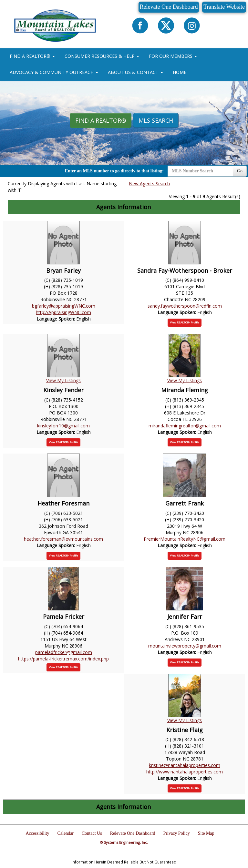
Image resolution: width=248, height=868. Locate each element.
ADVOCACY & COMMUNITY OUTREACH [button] (54, 72)
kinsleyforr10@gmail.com (63, 426)
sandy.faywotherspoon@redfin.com (185, 306)
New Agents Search (149, 184)
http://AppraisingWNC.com (63, 312)
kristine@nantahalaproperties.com (185, 765)
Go (240, 171)
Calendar (66, 833)
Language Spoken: (56, 319)
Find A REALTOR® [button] (101, 120)
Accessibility (37, 833)
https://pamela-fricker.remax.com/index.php (63, 659)
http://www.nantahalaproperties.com (185, 772)
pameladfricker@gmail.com (64, 652)
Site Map (206, 833)
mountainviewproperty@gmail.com (185, 646)
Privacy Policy (177, 833)
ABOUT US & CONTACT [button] (135, 72)
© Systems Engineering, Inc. (124, 842)
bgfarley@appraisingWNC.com (64, 306)
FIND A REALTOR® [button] (32, 56)
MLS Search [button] (156, 120)
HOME (180, 72)
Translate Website (224, 7)
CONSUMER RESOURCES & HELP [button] (102, 56)
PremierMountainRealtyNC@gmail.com (185, 539)
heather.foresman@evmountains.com (63, 539)
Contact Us (92, 833)
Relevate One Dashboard (169, 7)
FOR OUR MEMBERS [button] (173, 56)
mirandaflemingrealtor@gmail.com (185, 426)
